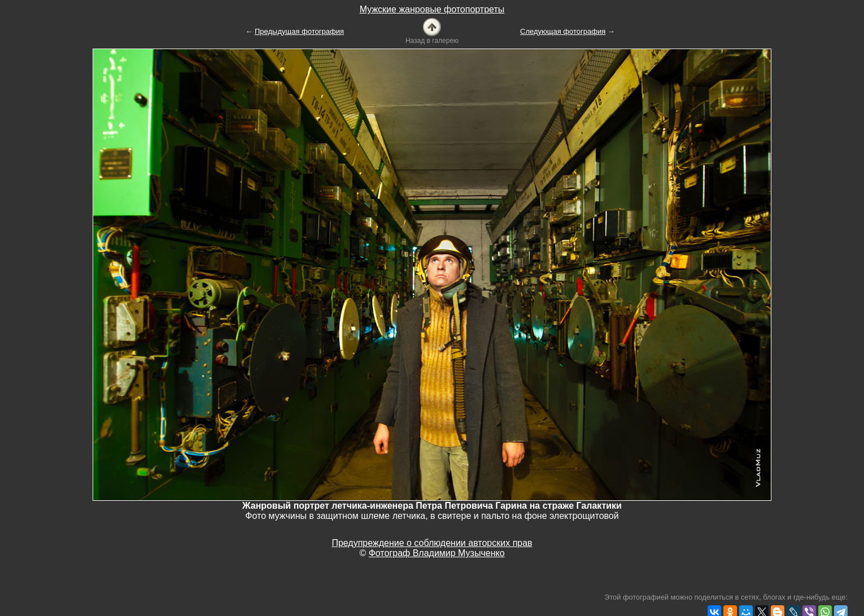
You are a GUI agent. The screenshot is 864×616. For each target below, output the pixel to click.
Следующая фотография (563, 31)
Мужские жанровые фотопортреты (432, 9)
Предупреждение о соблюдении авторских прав (432, 543)
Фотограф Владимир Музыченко (437, 553)
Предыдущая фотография (299, 31)
